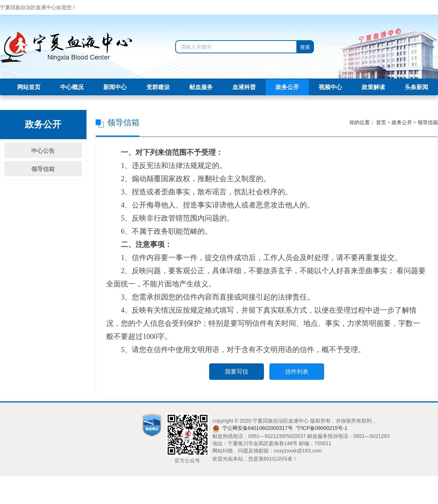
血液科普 (244, 87)
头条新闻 (416, 87)
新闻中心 (115, 87)
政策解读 (373, 87)
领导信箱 (428, 123)
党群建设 (158, 87)
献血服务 (201, 87)
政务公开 (287, 87)
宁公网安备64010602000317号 (258, 428)
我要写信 (237, 372)
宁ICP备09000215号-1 (322, 428)
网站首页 (29, 87)
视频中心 (330, 87)
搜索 (305, 47)
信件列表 (297, 372)
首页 (381, 123)
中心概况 (72, 87)
